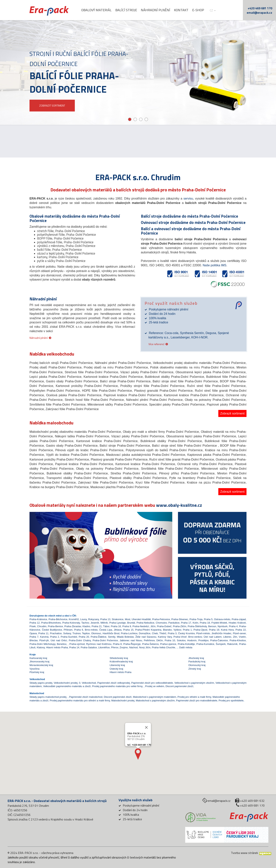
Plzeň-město (203, 633)
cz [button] (213, 10)
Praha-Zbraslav (73, 626)
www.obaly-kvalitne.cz (179, 505)
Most (128, 619)
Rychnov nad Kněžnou (99, 644)
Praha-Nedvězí (141, 626)
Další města (186, 647)
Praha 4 (233, 626)
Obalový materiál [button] (96, 10)
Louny (83, 619)
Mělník (104, 623)
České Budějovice (52, 630)
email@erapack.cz (259, 13)
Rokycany (93, 619)
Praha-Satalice (89, 647)
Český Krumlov (186, 633)
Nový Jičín (145, 647)
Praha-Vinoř (180, 637)
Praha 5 (208, 619)
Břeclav (34, 640)
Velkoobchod (89, 683)
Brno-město (91, 630)
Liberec (227, 637)
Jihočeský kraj (196, 658)
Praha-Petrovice (161, 619)
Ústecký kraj (116, 669)
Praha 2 (55, 637)
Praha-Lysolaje (117, 623)
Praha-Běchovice (58, 619)
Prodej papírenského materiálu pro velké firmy (117, 686)
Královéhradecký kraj (121, 662)
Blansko (167, 630)
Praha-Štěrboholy (197, 626)
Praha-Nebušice (145, 623)
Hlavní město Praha (57, 647)
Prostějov (203, 640)
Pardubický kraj (197, 662)
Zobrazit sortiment (232, 413)
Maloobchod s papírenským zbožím (155, 701)
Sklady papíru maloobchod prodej (48, 697)
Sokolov (181, 640)
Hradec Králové (237, 623)
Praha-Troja (196, 619)
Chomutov (161, 623)
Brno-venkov (195, 637)
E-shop (198, 10)
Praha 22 (241, 630)
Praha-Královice (38, 619)
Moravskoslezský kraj (41, 665)
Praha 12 (35, 623)
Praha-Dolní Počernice (105, 640)
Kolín (195, 623)
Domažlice (145, 633)
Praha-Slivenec (180, 619)
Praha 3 (172, 633)
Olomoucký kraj (197, 665)
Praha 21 (97, 626)
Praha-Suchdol (69, 637)
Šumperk (221, 644)
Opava (33, 633)
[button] (40, 545)
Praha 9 (127, 626)
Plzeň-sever (239, 633)
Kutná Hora (227, 630)
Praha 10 (170, 640)
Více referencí (156, 344)
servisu (188, 199)
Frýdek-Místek (219, 623)
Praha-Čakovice (219, 640)
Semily (112, 637)
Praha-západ (239, 619)
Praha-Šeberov (150, 644)
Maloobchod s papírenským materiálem (154, 697)
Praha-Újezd (200, 630)
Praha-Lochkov (129, 633)
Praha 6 (79, 630)
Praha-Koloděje (186, 644)
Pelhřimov (149, 640)
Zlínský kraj (195, 669)
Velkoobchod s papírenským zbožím (194, 683)
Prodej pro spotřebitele (231, 701)
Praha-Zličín (180, 626)
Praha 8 (117, 644)
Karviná (44, 637)
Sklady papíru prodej (41, 683)
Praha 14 (74, 647)
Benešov (62, 644)
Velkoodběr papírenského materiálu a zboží (67, 686)
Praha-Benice (55, 626)
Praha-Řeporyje (132, 644)
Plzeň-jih (44, 640)
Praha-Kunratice (205, 644)
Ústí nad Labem (213, 637)
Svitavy (67, 633)
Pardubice (174, 623)
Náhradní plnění (156, 10)
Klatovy (41, 647)
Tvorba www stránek (244, 853)
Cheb (155, 633)
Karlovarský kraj (38, 658)
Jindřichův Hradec (221, 633)
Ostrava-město (222, 619)
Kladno (86, 626)
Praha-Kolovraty (71, 623)
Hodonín (192, 640)
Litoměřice (104, 647)
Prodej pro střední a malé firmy (194, 697)
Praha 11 (43, 633)
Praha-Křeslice (238, 640)
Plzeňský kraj (37, 672)
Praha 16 (116, 626)
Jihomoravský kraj (39, 662)
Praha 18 (205, 623)
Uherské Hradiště (141, 619)
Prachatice (56, 633)
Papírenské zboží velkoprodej (114, 683)
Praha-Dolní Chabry (80, 640)
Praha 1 (187, 630)
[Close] (146, 722)
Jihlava (118, 630)
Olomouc (96, 633)
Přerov (114, 647)
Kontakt (181, 10)
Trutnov (77, 633)
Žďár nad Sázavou (146, 637)
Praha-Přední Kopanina (148, 630)
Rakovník (232, 644)
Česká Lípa (106, 630)
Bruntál (131, 623)
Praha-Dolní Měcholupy (42, 644)
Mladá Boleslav (125, 637)
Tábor (106, 626)
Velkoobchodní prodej (66, 683)
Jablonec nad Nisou (131, 640)
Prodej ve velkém (155, 686)
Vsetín (242, 637)
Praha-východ (77, 644)
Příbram (68, 630)
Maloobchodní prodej (123, 701)
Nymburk (223, 626)
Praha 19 (214, 630)
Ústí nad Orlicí (59, 640)
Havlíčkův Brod (111, 633)
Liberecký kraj (117, 665)
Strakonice (118, 619)
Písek (33, 626)
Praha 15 (128, 630)
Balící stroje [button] (126, 10)
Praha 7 (34, 637)
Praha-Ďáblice (98, 637)
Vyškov (177, 630)
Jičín (153, 626)
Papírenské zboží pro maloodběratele (197, 701)
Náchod (134, 647)
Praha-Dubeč (164, 626)
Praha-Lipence (168, 644)
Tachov (85, 623)
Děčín (160, 640)
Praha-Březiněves (51, 623)
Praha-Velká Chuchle (164, 647)
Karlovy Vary (165, 637)
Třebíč (163, 633)
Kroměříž (74, 619)
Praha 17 (186, 623)
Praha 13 (105, 619)
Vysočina (34, 669)
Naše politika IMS (215, 265)
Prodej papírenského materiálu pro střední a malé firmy (80, 701)
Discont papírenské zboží (179, 686)
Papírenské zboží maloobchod (86, 697)
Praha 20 (84, 637)
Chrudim (42, 626)
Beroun (212, 626)
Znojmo (124, 647)
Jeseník (95, 623)
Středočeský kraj (119, 658)
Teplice (86, 633)
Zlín (235, 637)
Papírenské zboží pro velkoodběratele (152, 683)
